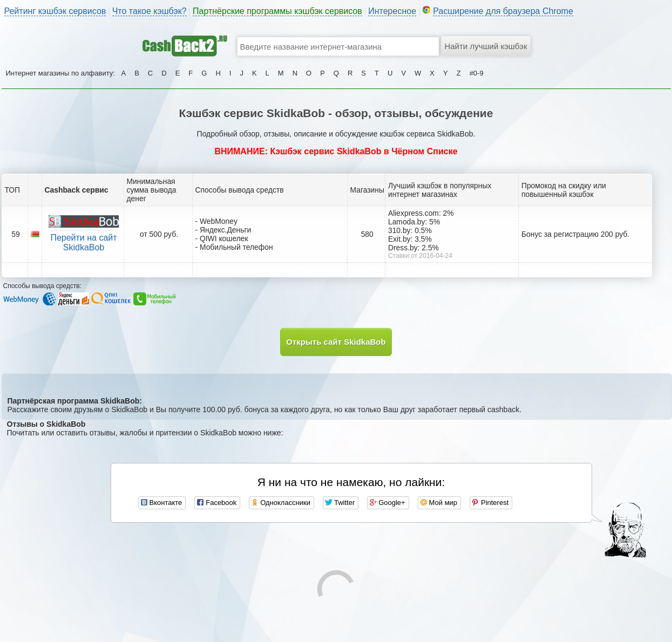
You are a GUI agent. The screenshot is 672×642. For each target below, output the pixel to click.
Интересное (392, 11)
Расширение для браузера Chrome (503, 11)
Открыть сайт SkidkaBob (336, 342)
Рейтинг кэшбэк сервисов (55, 11)
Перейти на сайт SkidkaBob (83, 243)
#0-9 (477, 73)
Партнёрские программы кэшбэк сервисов (277, 11)
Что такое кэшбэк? (150, 11)
